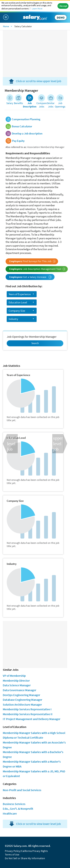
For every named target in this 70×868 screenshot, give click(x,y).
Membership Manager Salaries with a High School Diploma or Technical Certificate (34, 735)
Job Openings (60, 105)
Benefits (18, 103)
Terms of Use (12, 854)
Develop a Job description (27, 134)
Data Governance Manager (20, 690)
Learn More (37, 9)
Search (35, 343)
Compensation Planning (26, 119)
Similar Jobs (51, 105)
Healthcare (10, 813)
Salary (10, 103)
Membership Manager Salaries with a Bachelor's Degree (33, 754)
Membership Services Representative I (27, 709)
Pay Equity (18, 141)
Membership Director (16, 680)
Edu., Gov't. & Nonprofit (18, 809)
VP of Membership (14, 676)
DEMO (61, 17)
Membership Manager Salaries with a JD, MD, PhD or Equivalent (34, 774)
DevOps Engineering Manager (21, 695)
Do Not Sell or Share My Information (25, 858)
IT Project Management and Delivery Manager (32, 719)
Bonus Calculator (22, 126)
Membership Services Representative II (28, 714)
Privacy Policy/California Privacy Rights (26, 851)
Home (6, 26)
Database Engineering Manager (22, 700)
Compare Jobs (42, 105)
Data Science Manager (17, 685)
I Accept (63, 6)
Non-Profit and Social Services (22, 790)
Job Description (30, 105)
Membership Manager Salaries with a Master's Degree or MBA (32, 764)
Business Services (14, 804)
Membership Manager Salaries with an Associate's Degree (34, 745)
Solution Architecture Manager (22, 704)
